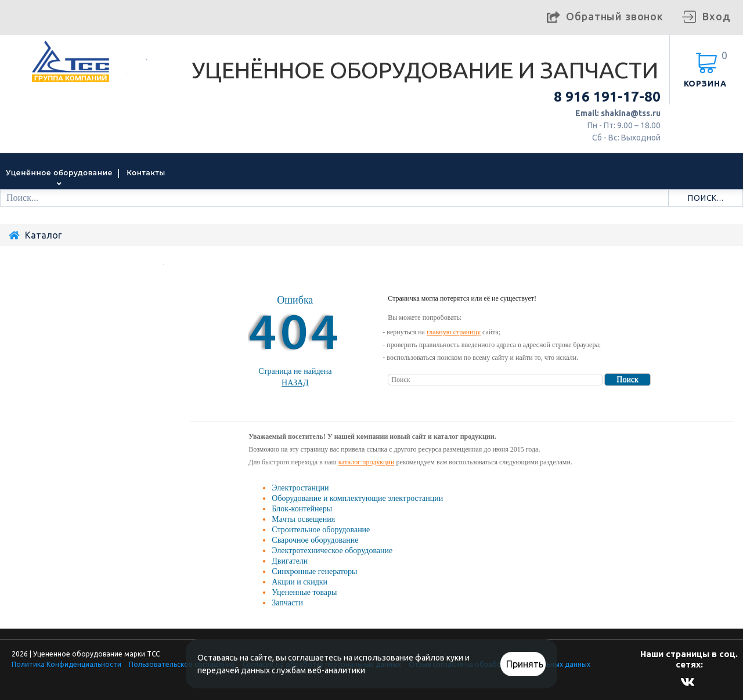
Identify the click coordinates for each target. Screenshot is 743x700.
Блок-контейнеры (302, 509)
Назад (295, 383)
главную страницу (454, 332)
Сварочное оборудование (315, 540)
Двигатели (290, 561)
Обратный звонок (615, 16)
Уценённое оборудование (59, 173)
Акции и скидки (300, 582)
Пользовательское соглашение (182, 664)
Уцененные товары (304, 592)
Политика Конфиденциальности (66, 664)
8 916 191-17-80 (607, 97)
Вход (716, 16)
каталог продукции (367, 462)
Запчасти (287, 603)
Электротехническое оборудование (332, 551)
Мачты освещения (303, 519)
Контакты (146, 173)
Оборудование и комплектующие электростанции (357, 498)
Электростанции (300, 488)
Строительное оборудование (321, 530)
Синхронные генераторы (314, 571)
